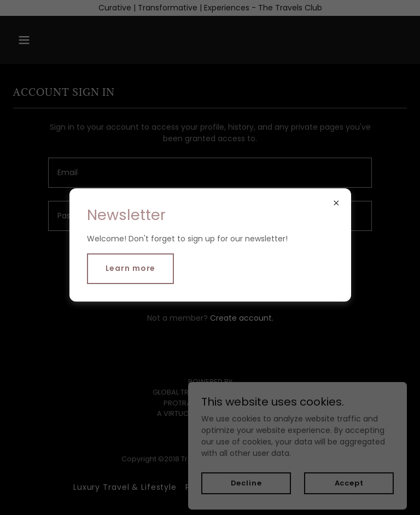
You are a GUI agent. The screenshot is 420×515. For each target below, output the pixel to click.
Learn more (131, 268)
